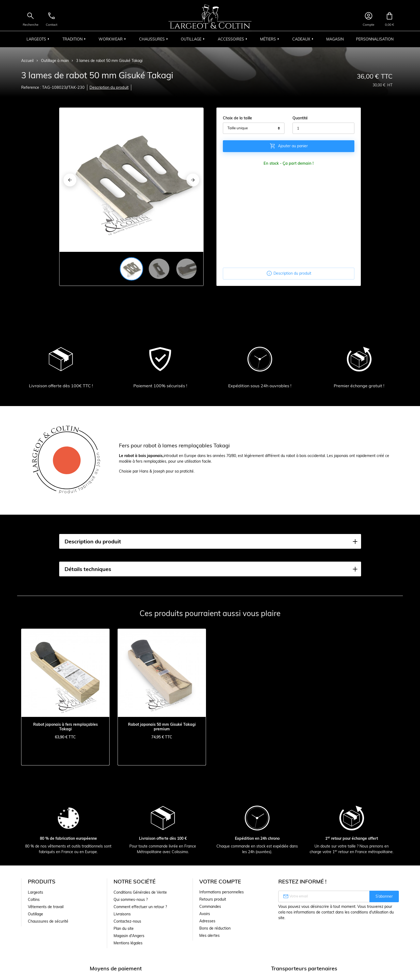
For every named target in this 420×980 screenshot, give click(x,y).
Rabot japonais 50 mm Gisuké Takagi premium (162, 727)
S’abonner (384, 896)
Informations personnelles (222, 892)
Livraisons (122, 914)
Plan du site (124, 929)
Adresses (207, 921)
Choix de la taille (237, 118)
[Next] (193, 180)
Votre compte (220, 881)
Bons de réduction (215, 928)
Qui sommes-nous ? (131, 900)
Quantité (300, 118)
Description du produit (109, 87)
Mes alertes (209, 935)
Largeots (35, 892)
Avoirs (205, 914)
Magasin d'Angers (129, 936)
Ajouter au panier (289, 146)
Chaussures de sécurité (48, 921)
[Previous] (70, 180)
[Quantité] (323, 128)
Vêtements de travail (46, 907)
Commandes (210, 907)
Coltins (34, 900)
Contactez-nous (127, 921)
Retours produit (213, 899)
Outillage (35, 914)
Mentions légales (128, 943)
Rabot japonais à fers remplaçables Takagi (65, 727)
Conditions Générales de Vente (140, 892)
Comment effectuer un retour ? (140, 907)
